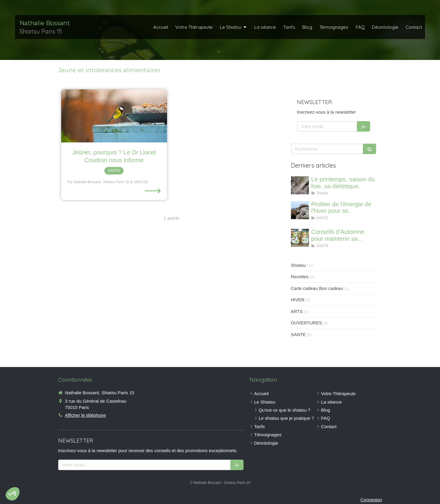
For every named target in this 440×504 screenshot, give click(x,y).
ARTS (297, 311)
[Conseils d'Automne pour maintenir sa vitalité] (300, 238)
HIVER (298, 300)
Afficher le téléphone (86, 415)
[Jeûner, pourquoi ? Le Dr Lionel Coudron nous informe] (114, 116)
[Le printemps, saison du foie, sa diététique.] (300, 185)
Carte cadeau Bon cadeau (317, 288)
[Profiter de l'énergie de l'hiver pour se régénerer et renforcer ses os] (300, 210)
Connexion (371, 500)
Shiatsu (298, 265)
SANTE (298, 334)
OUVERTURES (307, 323)
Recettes (300, 277)
